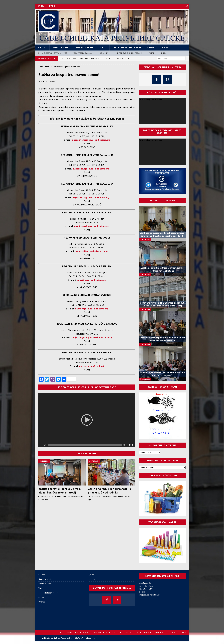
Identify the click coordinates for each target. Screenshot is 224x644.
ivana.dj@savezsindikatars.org (92, 251)
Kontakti (151, 47)
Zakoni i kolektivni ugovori (127, 47)
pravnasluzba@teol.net (92, 366)
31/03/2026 (95, 496)
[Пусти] (40, 445)
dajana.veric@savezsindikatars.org (91, 197)
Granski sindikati (61, 47)
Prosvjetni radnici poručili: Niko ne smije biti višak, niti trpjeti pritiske (162, 339)
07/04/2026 (146, 344)
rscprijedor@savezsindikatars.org (92, 226)
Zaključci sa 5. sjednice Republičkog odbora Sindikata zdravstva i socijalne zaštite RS (162, 234)
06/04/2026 (146, 379)
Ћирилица (43, 81)
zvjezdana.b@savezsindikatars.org (91, 168)
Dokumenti (104, 53)
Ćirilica (41, 6)
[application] (87, 420)
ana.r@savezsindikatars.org (91, 280)
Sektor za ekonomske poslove (129, 53)
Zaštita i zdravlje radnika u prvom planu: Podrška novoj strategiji (59, 490)
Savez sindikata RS (120, 496)
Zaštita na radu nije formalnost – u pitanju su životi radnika (110, 490)
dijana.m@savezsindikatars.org (92, 308)
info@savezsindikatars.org (150, 595)
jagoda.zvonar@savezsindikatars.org (91, 140)
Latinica (52, 6)
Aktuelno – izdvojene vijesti (162, 200)
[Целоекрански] (133, 445)
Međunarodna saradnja (82, 53)
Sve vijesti (45, 499)
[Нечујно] (130, 445)
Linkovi (164, 53)
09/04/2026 (45, 496)
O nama (166, 47)
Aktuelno (58, 496)
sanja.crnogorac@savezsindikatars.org (92, 337)
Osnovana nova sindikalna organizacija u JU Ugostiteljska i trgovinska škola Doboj (162, 304)
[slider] (85, 445)
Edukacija (66, 496)
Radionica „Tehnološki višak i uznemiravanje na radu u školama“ (162, 374)
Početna (42, 47)
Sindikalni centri (85, 47)
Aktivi (151, 53)
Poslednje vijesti (87, 453)
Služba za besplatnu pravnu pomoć (52, 53)
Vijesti (103, 47)
